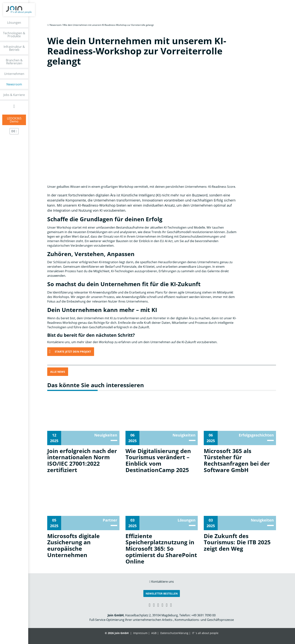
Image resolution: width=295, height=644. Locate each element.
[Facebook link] (158, 605)
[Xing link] (150, 605)
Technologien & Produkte (14, 35)
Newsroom (14, 84)
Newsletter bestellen (162, 593)
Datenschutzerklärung (174, 633)
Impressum (140, 633)
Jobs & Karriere (14, 95)
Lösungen (14, 23)
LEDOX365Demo (14, 120)
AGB (154, 633)
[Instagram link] (167, 605)
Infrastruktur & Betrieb (14, 48)
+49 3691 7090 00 (203, 615)
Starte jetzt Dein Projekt (73, 352)
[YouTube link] (162, 605)
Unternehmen (14, 74)
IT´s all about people (205, 633)
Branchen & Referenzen (14, 62)
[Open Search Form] (14, 106)
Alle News (58, 372)
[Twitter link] (171, 605)
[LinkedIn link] (154, 605)
